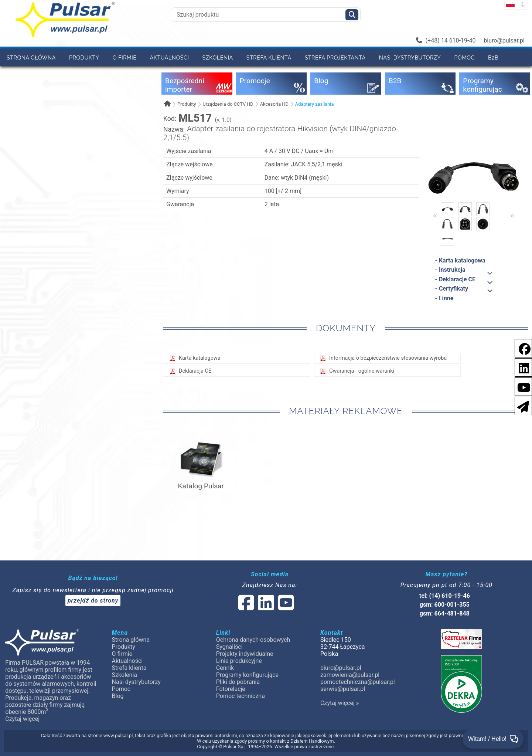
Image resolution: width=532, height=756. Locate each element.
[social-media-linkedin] (520, 367)
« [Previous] (435, 215)
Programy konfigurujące (247, 675)
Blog (118, 696)
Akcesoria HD (274, 104)
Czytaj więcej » (340, 703)
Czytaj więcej (22, 719)
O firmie (125, 57)
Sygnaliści (229, 647)
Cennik (17, 74)
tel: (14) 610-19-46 (445, 596)
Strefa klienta (269, 57)
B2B (493, 57)
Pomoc (464, 57)
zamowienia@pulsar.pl (350, 675)
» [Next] (512, 215)
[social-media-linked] (265, 607)
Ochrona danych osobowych (253, 640)
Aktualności (170, 57)
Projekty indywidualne (245, 654)
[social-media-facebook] (521, 348)
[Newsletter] (521, 405)
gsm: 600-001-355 (445, 605)
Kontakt (54, 74)
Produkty (84, 57)
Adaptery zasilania (315, 104)
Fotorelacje (231, 689)
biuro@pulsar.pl (504, 40)
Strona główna (31, 57)
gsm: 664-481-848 (445, 613)
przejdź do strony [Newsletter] (93, 601)
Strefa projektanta (335, 57)
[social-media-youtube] (522, 386)
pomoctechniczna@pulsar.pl (358, 682)
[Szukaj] (352, 15)
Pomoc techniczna (241, 696)
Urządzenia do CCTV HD (228, 104)
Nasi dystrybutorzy (410, 57)
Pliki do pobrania (238, 682)
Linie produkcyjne (239, 661)
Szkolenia (217, 57)
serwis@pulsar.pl (343, 689)
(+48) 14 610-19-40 (446, 40)
